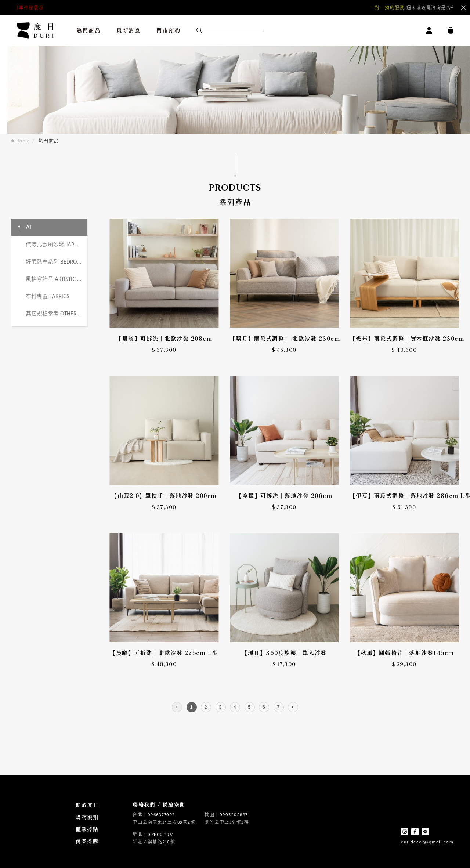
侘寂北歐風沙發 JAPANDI (56, 245)
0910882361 (161, 835)
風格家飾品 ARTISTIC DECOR (56, 279)
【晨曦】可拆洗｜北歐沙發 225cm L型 (164, 653)
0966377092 (161, 815)
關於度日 (87, 805)
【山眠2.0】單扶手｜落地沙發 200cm (164, 496)
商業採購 (87, 841)
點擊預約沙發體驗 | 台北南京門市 (73, 8)
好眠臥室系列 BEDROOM (56, 262)
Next (430, 8)
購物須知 (87, 817)
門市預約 (169, 30)
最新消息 (129, 30)
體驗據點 (87, 829)
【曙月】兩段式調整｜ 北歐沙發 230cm (284, 338)
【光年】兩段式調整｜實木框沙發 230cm (404, 338)
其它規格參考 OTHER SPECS (56, 314)
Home (21, 141)
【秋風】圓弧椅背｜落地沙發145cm (404, 653)
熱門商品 (88, 30)
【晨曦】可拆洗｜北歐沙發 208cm (164, 338)
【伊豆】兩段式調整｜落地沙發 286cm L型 (404, 496)
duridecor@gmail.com (427, 842)
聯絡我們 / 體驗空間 (159, 804)
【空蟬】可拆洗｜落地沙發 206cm (284, 496)
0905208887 (234, 815)
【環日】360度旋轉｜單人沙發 (284, 653)
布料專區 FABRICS (48, 297)
